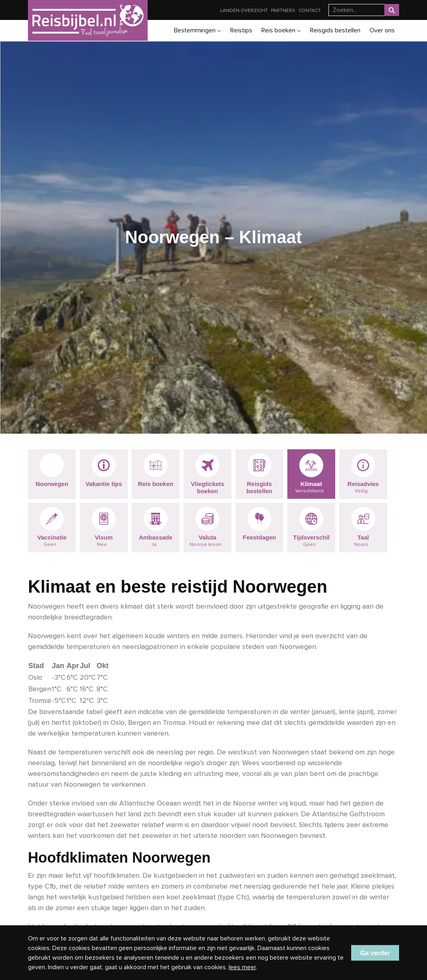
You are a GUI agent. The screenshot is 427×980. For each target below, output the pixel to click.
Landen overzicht (244, 11)
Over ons (382, 30)
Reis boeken (281, 30)
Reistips (241, 30)
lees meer (242, 967)
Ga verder (375, 953)
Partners (283, 11)
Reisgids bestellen (335, 30)
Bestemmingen (198, 30)
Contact (310, 11)
